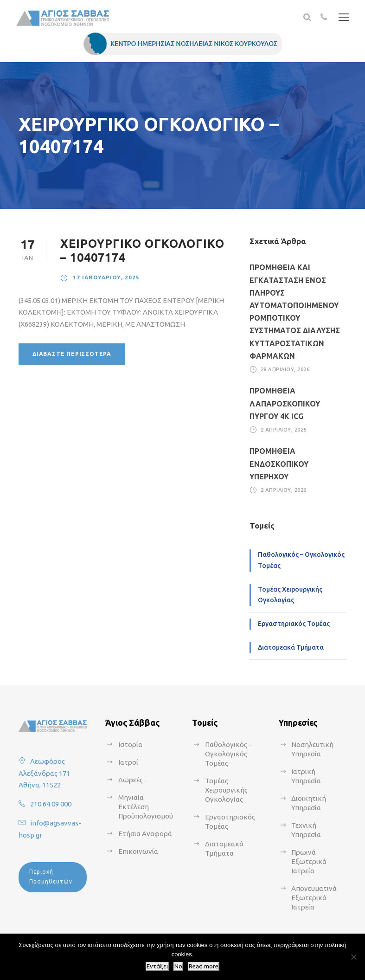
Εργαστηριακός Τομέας (294, 624)
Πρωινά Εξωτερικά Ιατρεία (309, 861)
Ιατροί (128, 762)
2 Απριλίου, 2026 (284, 430)
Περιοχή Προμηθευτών (51, 876)
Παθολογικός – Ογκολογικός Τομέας (301, 560)
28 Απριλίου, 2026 (285, 369)
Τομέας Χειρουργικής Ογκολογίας (290, 595)
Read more (204, 966)
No (178, 966)
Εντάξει (157, 966)
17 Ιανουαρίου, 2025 (106, 277)
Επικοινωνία (138, 851)
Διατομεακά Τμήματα (291, 647)
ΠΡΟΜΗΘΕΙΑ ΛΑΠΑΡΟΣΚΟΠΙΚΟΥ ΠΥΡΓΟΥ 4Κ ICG (285, 403)
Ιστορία (130, 745)
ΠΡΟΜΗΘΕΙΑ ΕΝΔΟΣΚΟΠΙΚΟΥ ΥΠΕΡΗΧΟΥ (279, 464)
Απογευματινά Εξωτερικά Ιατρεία (314, 898)
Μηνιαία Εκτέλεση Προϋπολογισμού (146, 807)
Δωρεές (131, 780)
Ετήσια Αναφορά (145, 834)
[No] (353, 957)
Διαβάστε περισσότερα (72, 354)
